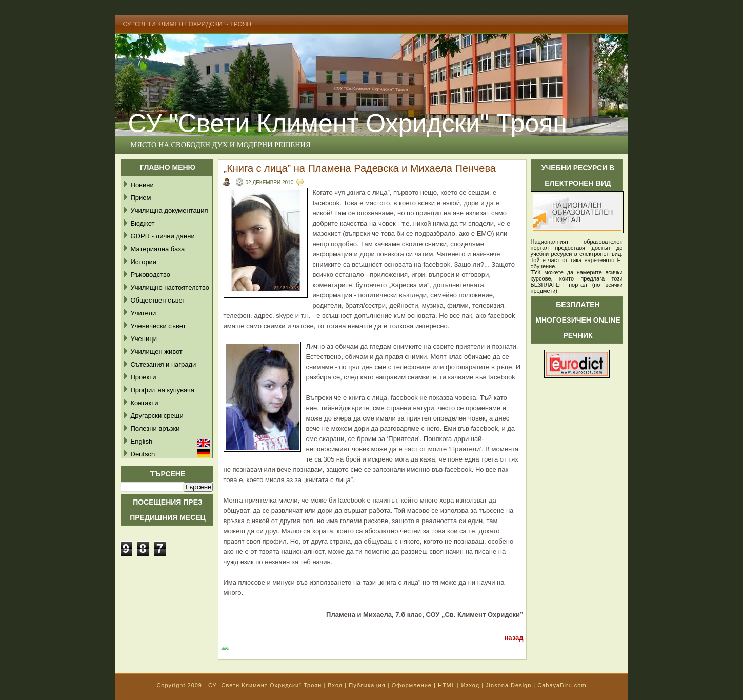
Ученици (144, 339)
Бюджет (143, 223)
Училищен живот (157, 352)
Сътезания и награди (164, 364)
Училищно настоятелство (170, 287)
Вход (335, 685)
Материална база (158, 249)
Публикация (367, 685)
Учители (144, 313)
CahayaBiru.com (562, 685)
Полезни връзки (155, 428)
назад (514, 638)
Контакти (145, 403)
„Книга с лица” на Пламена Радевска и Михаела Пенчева (360, 168)
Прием (141, 198)
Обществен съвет (158, 300)
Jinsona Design (508, 685)
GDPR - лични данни (163, 236)
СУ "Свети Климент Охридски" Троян (348, 124)
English (142, 441)
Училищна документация (169, 211)
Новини (142, 185)
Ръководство (151, 275)
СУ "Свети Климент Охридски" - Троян (187, 24)
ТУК (536, 272)
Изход (470, 685)
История (144, 262)
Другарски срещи (157, 416)
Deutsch (143, 454)
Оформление (412, 685)
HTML (447, 685)
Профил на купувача (163, 390)
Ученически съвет (158, 326)
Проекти (144, 377)
